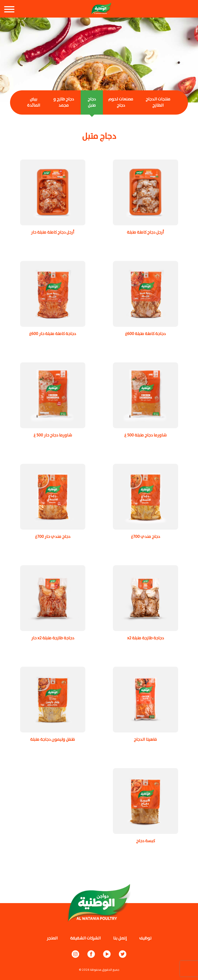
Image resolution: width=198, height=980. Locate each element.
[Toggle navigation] (9, 10)
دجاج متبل (92, 102)
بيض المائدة (34, 102)
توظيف (145, 938)
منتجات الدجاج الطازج (158, 102)
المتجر (52, 938)
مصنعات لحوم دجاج (121, 102)
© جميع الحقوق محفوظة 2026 (99, 970)
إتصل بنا (120, 938)
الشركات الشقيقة (85, 938)
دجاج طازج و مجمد (64, 102)
